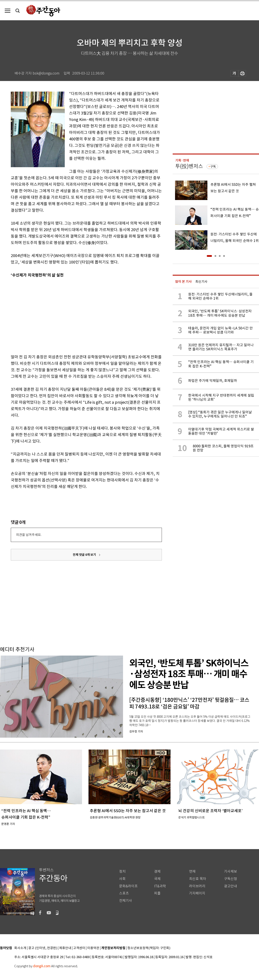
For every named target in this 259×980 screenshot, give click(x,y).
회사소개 (20, 948)
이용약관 (93, 948)
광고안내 (231, 886)
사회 (122, 879)
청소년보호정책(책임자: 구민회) (149, 948)
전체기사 (126, 901)
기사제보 (231, 871)
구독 (213, 167)
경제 (157, 871)
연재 (192, 871)
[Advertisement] (63, 315)
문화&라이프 (128, 886)
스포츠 (124, 893)
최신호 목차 (198, 879)
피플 (157, 893)
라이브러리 (197, 886)
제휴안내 (65, 948)
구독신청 (231, 879)
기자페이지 (197, 893)
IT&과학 (160, 886)
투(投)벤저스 (189, 166)
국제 (157, 879)
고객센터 (79, 948)
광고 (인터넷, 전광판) (43, 948)
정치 (122, 871)
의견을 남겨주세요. (29, 535)
